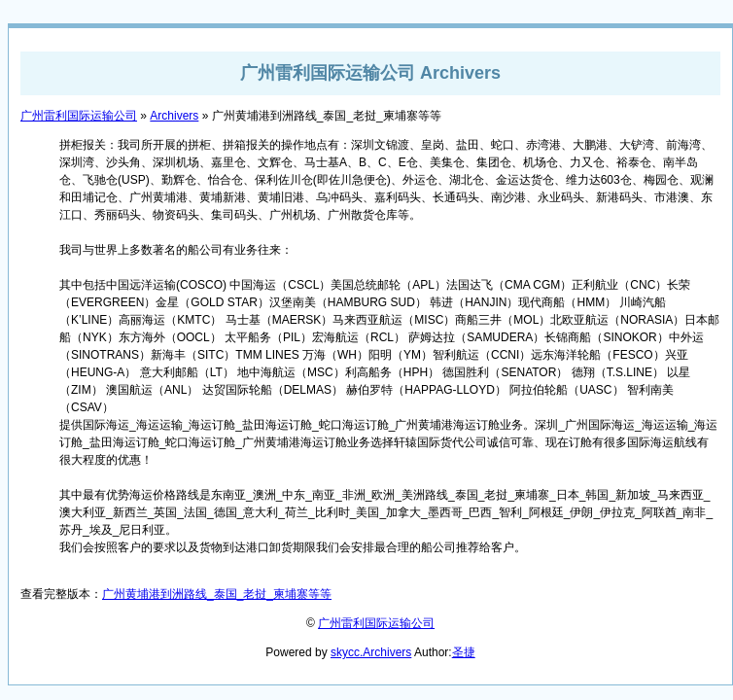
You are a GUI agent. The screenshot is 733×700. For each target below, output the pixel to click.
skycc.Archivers (371, 652)
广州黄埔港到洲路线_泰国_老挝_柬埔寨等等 (217, 594)
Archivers (174, 116)
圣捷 (464, 652)
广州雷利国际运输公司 (79, 116)
